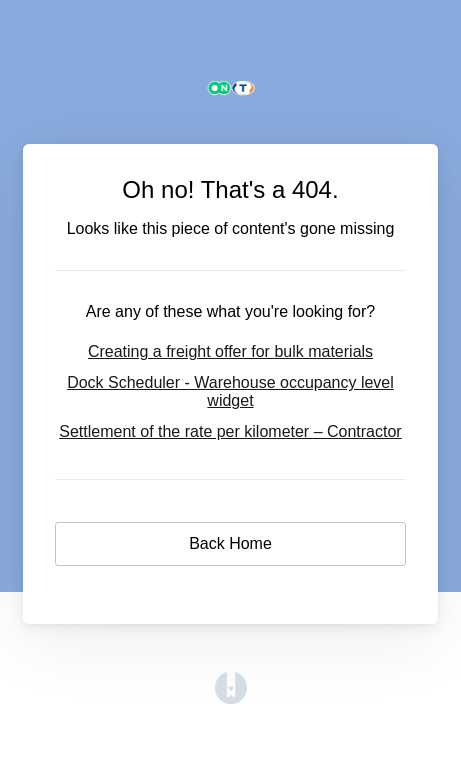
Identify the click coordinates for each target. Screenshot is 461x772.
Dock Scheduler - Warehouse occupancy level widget (230, 391)
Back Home (230, 543)
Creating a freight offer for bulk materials (230, 351)
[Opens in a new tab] (231, 698)
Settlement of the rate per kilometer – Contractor (230, 431)
